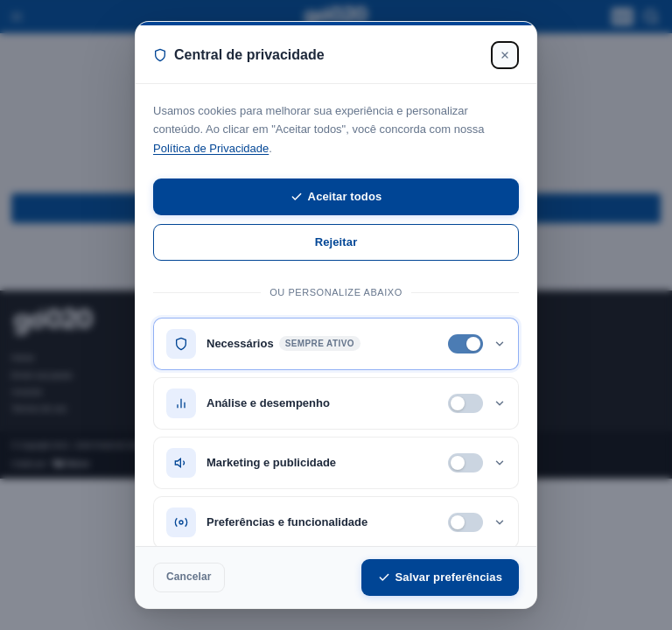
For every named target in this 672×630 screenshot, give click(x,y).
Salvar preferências (440, 577)
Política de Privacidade (211, 148)
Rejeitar (336, 242)
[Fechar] (505, 55)
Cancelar (189, 577)
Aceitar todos (336, 196)
